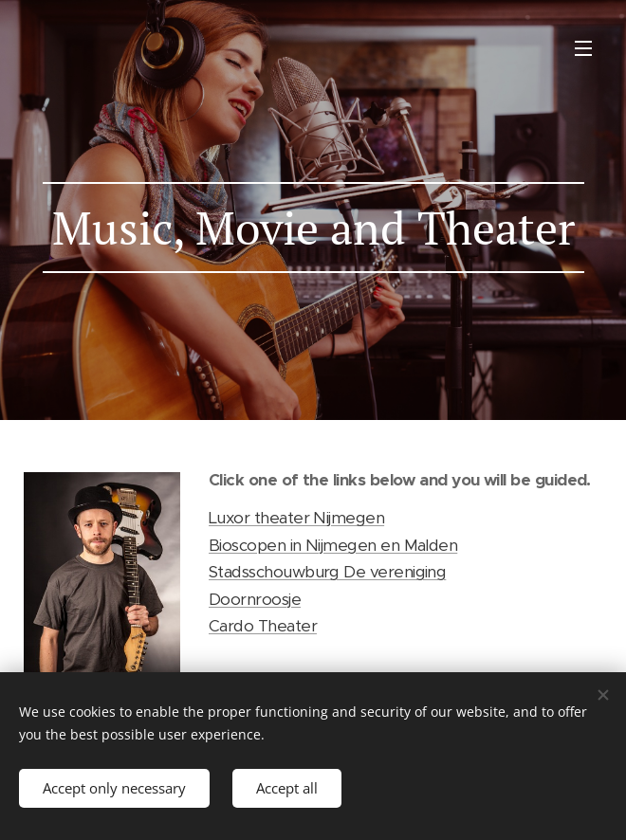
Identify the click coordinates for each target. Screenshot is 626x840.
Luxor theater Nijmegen (296, 518)
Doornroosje (255, 599)
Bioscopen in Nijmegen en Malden (333, 545)
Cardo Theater (263, 626)
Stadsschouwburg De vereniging (327, 572)
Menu (583, 48)
